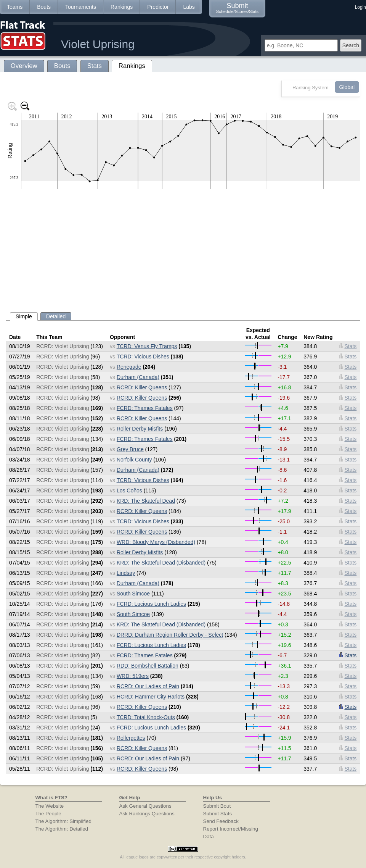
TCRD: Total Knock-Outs (146, 717)
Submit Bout (217, 806)
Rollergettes (131, 738)
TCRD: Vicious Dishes (143, 357)
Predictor (158, 7)
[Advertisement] (183, 248)
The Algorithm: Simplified (63, 821)
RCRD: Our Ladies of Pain (148, 686)
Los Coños (129, 490)
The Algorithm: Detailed (62, 829)
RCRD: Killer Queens (142, 387)
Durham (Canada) (138, 377)
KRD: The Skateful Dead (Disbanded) (161, 563)
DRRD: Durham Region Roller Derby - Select (170, 635)
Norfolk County (134, 460)
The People (48, 814)
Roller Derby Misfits (140, 429)
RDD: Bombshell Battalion (148, 666)
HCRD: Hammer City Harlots (151, 697)
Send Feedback (221, 821)
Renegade (129, 367)
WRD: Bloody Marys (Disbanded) (156, 542)
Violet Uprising (98, 44)
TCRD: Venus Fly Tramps (147, 346)
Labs (189, 7)
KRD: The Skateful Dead (146, 501)
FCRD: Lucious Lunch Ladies (151, 604)
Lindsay (126, 573)
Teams (15, 7)
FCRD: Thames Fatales (145, 408)
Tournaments (81, 7)
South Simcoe (133, 594)
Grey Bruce (130, 449)
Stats (348, 346)
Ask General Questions (145, 806)
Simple (24, 316)
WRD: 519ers (133, 676)
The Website (50, 806)
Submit (237, 8)
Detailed (56, 316)
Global (347, 87)
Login (360, 7)
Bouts (44, 7)
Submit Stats (218, 814)
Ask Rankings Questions (147, 814)
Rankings (122, 7)
